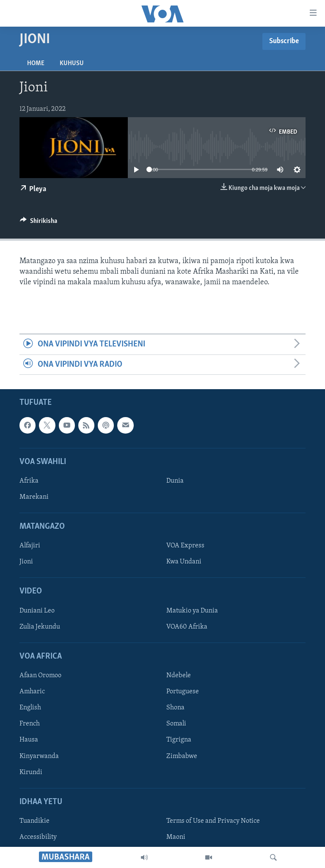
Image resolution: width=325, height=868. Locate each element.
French (30, 724)
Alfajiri (30, 546)
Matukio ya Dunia (192, 611)
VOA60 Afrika (187, 627)
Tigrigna (179, 740)
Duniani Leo (37, 611)
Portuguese (183, 692)
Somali (176, 724)
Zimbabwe (182, 756)
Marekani (34, 497)
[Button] (39, 223)
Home (36, 63)
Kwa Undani (184, 562)
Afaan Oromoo (40, 676)
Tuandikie (34, 821)
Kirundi (31, 772)
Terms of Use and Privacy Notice (213, 821)
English (30, 708)
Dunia (175, 481)
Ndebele (179, 676)
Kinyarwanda (39, 756)
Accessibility (38, 837)
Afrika (29, 481)
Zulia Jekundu (40, 627)
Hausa (29, 740)
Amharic (32, 692)
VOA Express (185, 546)
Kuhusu (72, 63)
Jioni (26, 562)
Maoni (176, 837)
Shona (175, 708)
